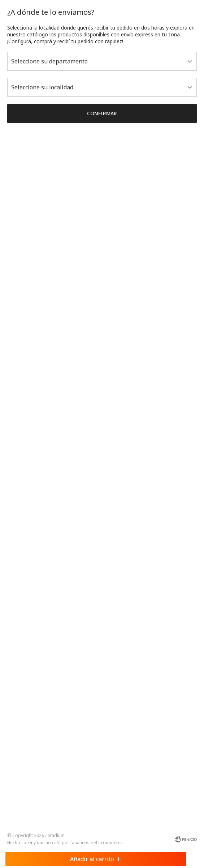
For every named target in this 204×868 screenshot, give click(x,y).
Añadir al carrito (96, 859)
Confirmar (102, 113)
